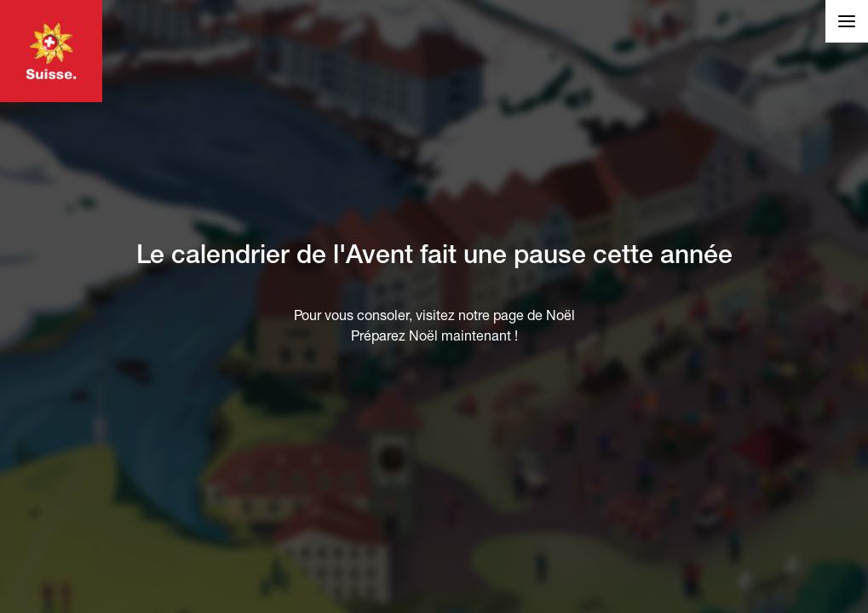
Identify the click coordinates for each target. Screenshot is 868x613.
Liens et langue (847, 16)
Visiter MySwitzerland (51, 51)
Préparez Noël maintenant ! (434, 335)
